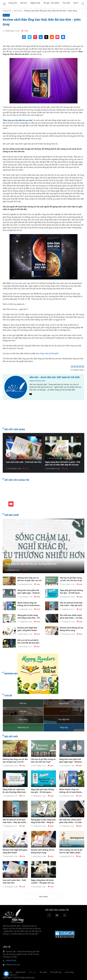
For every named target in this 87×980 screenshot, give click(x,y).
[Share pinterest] (35, 38)
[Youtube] (31, 395)
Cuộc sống (69, 972)
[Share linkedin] (41, 38)
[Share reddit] (52, 38)
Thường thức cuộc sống (14, 785)
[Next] (79, 455)
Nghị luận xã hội (40, 755)
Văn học (24, 3)
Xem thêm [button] (43, 897)
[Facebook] (49, 916)
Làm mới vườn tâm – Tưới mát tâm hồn (24, 462)
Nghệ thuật (35, 3)
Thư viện (66, 3)
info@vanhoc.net (13, 965)
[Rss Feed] (65, 916)
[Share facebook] (24, 38)
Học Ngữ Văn (67, 846)
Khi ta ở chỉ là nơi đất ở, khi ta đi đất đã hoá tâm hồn (28, 643)
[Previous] (8, 455)
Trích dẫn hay (56, 972)
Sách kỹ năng (67, 755)
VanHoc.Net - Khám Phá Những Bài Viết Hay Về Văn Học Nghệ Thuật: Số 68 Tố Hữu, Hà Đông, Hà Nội (21, 954)
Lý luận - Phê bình (40, 752)
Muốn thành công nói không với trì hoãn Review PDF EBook (29, 605)
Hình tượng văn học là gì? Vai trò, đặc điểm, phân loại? (71, 853)
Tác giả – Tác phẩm (51, 3)
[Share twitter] (30, 38)
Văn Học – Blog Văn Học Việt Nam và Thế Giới (54, 377)
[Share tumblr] (46, 38)
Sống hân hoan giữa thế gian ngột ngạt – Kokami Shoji (28, 593)
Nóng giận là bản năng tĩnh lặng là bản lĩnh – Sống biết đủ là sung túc (30, 618)
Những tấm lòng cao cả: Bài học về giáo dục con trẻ (30, 579)
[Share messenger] (63, 38)
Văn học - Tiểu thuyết (25, 458)
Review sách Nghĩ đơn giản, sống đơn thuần (27, 629)
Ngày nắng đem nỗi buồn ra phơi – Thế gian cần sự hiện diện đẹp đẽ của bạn (63, 463)
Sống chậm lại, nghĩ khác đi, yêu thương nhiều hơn (31, 564)
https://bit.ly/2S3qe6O (49, 353)
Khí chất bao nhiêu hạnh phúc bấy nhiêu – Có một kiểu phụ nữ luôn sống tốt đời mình (72, 619)
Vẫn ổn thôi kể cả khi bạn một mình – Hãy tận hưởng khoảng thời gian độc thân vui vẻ (72, 607)
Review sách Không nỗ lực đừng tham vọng (72, 629)
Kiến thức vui (11, 975)
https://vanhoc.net (37, 381)
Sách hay (77, 3)
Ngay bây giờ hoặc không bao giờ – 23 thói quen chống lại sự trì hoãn (71, 593)
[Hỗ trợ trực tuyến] (6, 974)
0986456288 (11, 960)
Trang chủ (13, 3)
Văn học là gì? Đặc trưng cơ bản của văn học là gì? (71, 579)
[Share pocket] (57, 38)
